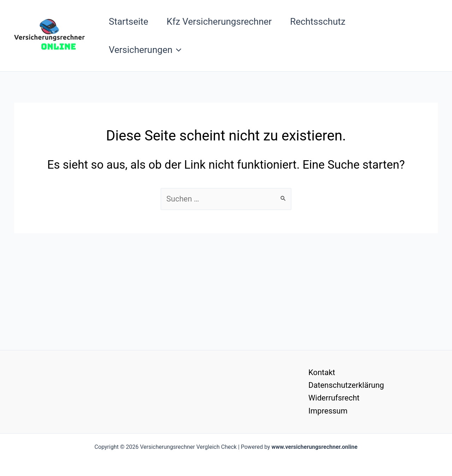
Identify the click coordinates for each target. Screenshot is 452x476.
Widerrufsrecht (334, 398)
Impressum (328, 411)
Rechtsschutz (318, 22)
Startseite (129, 22)
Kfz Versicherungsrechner (219, 22)
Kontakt (322, 372)
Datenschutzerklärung (346, 385)
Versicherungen (145, 50)
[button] (177, 50)
